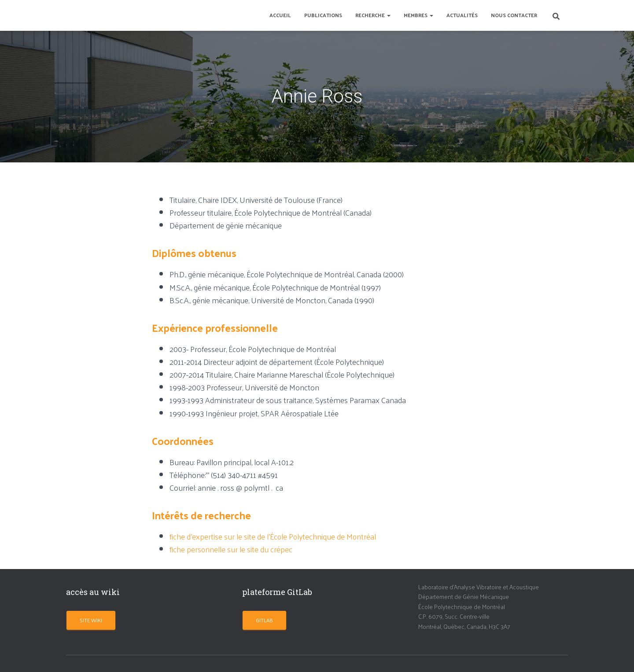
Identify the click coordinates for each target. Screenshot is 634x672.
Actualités (462, 15)
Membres (418, 15)
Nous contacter (514, 15)
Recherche (373, 15)
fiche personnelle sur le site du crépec (231, 549)
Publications (323, 15)
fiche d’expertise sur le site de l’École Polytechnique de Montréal (273, 536)
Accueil (280, 15)
